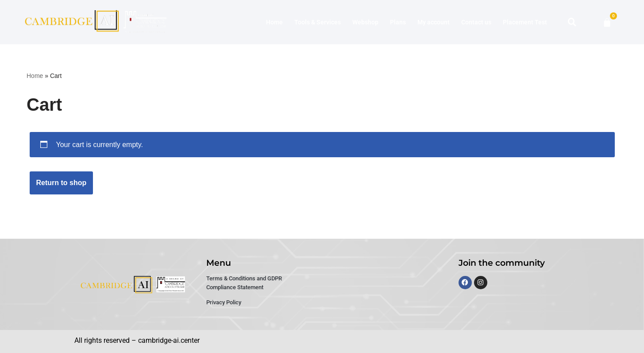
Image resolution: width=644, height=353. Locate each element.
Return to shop (62, 183)
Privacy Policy (224, 302)
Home (274, 22)
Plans (398, 22)
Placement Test (525, 22)
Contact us (476, 22)
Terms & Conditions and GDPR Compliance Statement (244, 283)
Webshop (365, 22)
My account (434, 22)
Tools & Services (318, 22)
